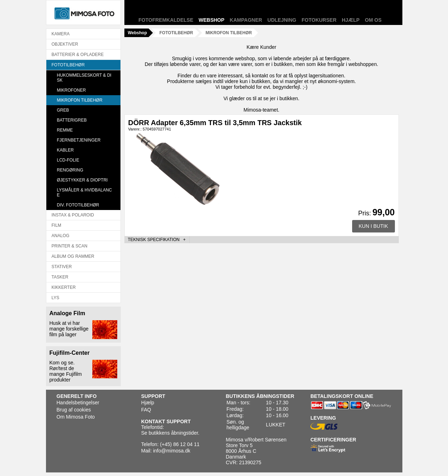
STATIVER (62, 267)
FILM (56, 225)
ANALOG (61, 236)
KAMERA (61, 34)
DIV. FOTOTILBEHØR (78, 205)
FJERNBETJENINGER (79, 140)
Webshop (211, 20)
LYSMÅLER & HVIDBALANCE (85, 193)
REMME (65, 130)
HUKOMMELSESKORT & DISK (84, 78)
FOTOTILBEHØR (68, 65)
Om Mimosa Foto (76, 417)
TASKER (60, 277)
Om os (373, 20)
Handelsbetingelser (78, 403)
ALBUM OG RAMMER (73, 256)
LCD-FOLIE (68, 160)
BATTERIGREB (72, 120)
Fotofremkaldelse (166, 20)
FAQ (146, 410)
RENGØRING (70, 170)
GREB (63, 110)
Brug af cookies (74, 410)
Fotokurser (319, 20)
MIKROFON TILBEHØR (80, 100)
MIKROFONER (71, 90)
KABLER (65, 150)
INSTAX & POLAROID (73, 215)
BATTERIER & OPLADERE (78, 55)
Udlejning (282, 20)
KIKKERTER (64, 287)
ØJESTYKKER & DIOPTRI (83, 180)
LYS (56, 298)
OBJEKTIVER (65, 44)
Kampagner (246, 20)
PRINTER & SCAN (70, 246)
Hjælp (351, 20)
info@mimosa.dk (171, 451)
